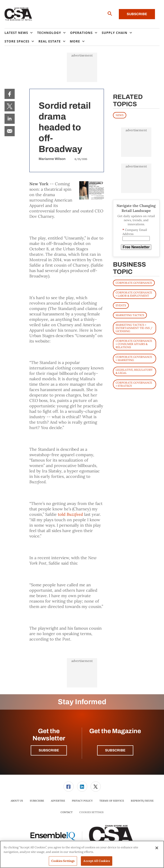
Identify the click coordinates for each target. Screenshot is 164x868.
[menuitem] (21, 33)
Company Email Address (135, 232)
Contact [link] (67, 812)
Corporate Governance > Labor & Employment (134, 294)
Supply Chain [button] (114, 33)
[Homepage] (18, 14)
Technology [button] (49, 33)
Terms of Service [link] (112, 801)
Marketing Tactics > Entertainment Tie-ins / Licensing (134, 328)
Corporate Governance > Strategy (134, 384)
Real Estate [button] (50, 41)
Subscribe (137, 14)
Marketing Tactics (130, 315)
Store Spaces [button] (17, 41)
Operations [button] (81, 33)
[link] (10, 94)
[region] (82, 854)
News (120, 115)
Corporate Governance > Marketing (134, 358)
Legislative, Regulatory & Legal (134, 371)
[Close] (157, 848)
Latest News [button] (16, 33)
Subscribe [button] (49, 750)
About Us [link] (17, 801)
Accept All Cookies (96, 861)
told (70, 514)
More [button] (75, 41)
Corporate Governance (134, 283)
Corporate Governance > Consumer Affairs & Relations (134, 344)
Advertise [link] (58, 801)
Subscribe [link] (37, 801)
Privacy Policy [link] (82, 801)
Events (121, 305)
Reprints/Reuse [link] (142, 801)
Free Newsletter (136, 247)
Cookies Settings (91, 812)
